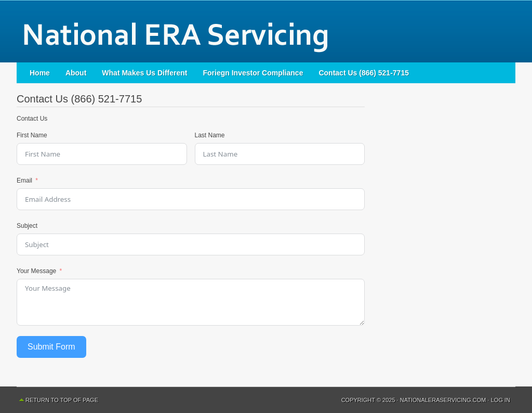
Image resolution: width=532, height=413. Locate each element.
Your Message (36, 271)
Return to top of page (62, 400)
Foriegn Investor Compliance (253, 73)
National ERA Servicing (266, 31)
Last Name (210, 135)
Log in (501, 400)
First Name (32, 135)
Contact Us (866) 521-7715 (364, 73)
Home (40, 73)
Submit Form (51, 347)
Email (24, 180)
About (76, 73)
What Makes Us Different (144, 73)
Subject (27, 226)
